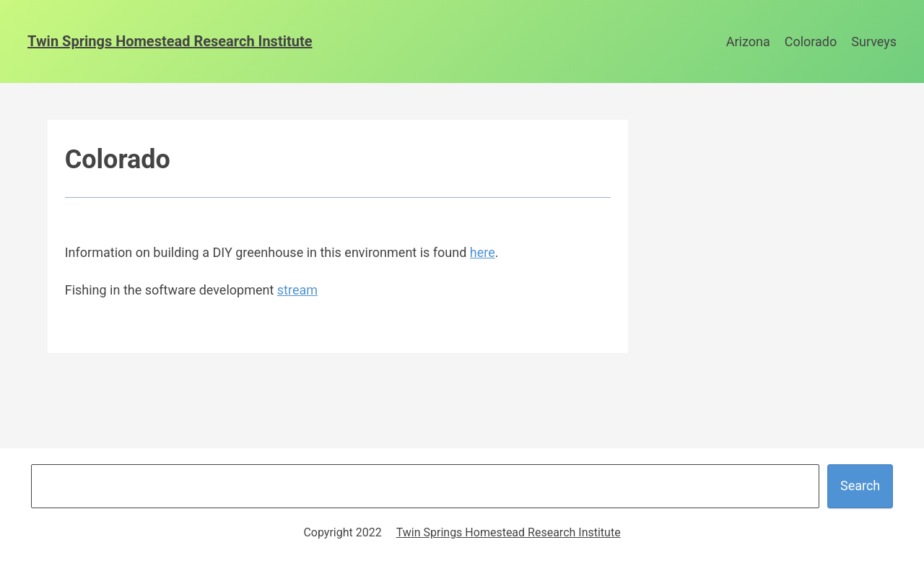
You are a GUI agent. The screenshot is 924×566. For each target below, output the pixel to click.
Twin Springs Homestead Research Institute (170, 41)
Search (860, 486)
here (483, 252)
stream (297, 290)
